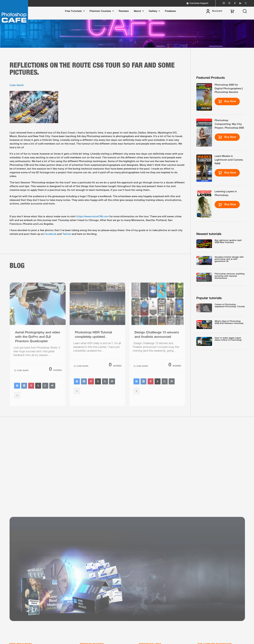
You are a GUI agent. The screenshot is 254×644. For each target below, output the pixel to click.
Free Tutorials (73, 11)
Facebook (50, 234)
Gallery (153, 11)
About (137, 11)
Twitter (67, 234)
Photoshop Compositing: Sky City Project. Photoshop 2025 (229, 124)
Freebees (170, 11)
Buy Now (227, 101)
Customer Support (197, 3)
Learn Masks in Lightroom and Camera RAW (229, 160)
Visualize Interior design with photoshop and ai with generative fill (229, 259)
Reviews (124, 11)
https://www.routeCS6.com (92, 217)
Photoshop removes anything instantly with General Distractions (230, 276)
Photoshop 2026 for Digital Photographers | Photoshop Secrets (229, 89)
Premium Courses (100, 11)
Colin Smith (17, 85)
